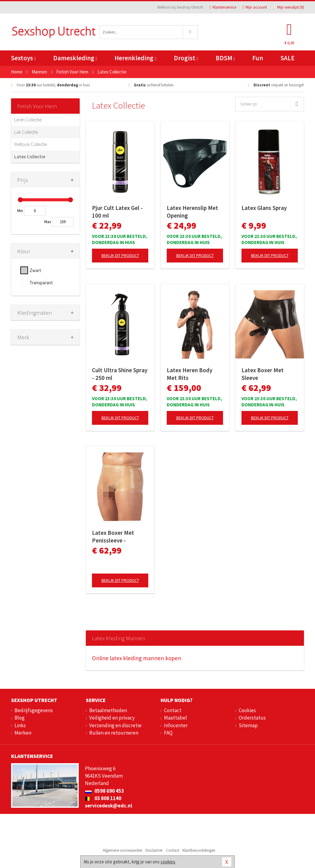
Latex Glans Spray (264, 208)
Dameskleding (75, 58)
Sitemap (248, 725)
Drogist (186, 58)
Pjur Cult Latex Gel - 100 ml (117, 212)
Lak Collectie (26, 132)
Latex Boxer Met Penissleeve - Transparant (113, 537)
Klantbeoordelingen (199, 850)
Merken (23, 733)
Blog (20, 718)
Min (20, 211)
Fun (258, 58)
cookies (168, 862)
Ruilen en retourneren (114, 733)
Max (48, 222)
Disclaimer (154, 850)
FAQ (168, 733)
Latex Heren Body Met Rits (189, 374)
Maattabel (175, 718)
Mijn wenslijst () (289, 7)
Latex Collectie (30, 157)
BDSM (225, 58)
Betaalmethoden (108, 710)
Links (20, 725)
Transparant (41, 283)
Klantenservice (223, 7)
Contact (173, 710)
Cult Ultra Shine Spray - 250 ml (120, 374)
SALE (288, 58)
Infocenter (176, 725)
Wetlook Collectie (30, 144)
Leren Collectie (28, 120)
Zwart (35, 270)
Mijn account (255, 7)
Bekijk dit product (120, 255)
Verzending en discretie (115, 725)
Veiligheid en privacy (112, 718)
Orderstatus (252, 718)
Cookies (247, 710)
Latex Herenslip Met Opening (192, 212)
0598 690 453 (104, 791)
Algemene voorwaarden (123, 850)
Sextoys (23, 58)
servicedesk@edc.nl (109, 806)
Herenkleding (135, 58)
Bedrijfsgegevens (34, 710)
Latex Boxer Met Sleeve (263, 374)
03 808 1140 (103, 798)
